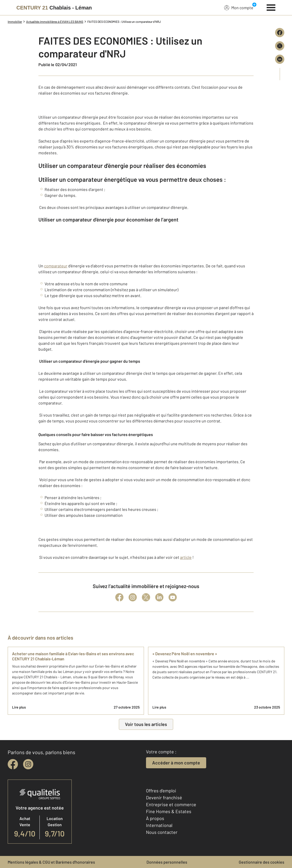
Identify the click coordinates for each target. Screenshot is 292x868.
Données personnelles (167, 862)
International (159, 825)
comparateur (56, 266)
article (186, 557)
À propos (155, 818)
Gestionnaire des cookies (262, 862)
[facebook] (13, 764)
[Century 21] (54, 8)
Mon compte (239, 7)
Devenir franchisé (164, 798)
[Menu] (271, 7)
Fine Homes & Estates (169, 811)
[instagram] (28, 764)
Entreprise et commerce (171, 804)
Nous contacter (162, 832)
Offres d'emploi (161, 791)
